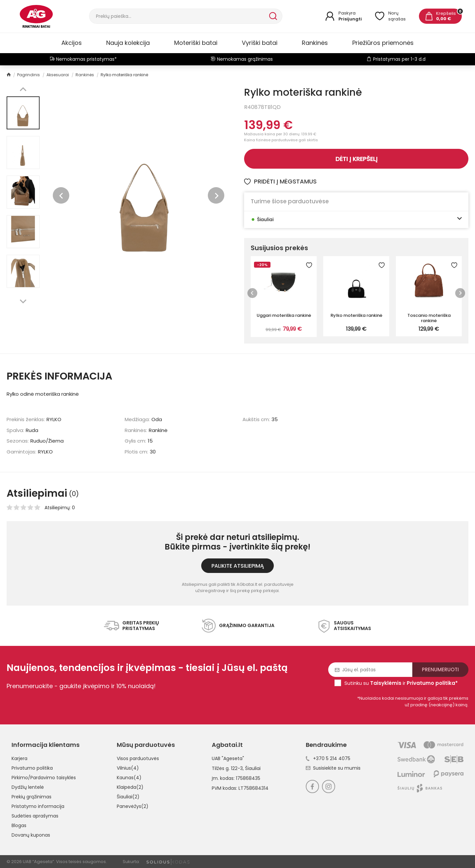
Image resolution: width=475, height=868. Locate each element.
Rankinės (315, 43)
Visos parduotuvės (138, 758)
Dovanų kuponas (31, 835)
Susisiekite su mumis (333, 768)
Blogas (19, 825)
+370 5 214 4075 (328, 758)
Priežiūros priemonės (383, 43)
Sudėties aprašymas (35, 816)
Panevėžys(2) (133, 806)
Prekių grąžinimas (32, 797)
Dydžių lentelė (28, 787)
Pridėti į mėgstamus (280, 181)
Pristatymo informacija (38, 806)
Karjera (19, 758)
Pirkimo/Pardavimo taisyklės (44, 778)
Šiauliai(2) (128, 797)
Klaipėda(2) (130, 787)
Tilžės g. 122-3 (227, 768)
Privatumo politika (32, 768)
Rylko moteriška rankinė (356, 315)
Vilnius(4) (128, 768)
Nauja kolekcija (128, 43)
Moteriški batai (196, 43)
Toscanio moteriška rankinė (429, 318)
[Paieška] (178, 16)
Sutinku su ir (401, 683)
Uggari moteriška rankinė (284, 315)
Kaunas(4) (129, 778)
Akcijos (72, 43)
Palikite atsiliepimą (238, 566)
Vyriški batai (260, 43)
